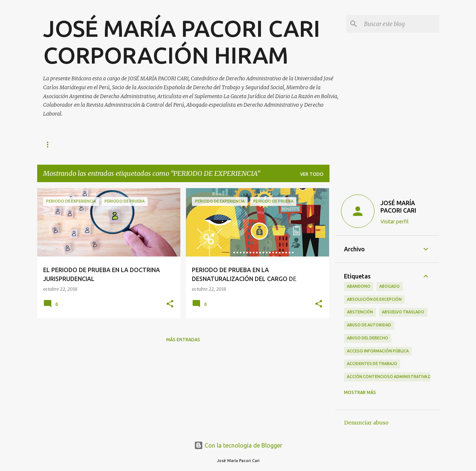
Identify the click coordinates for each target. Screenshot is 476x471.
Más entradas (183, 340)
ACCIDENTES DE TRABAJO (372, 364)
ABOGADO (390, 286)
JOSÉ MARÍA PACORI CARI (398, 207)
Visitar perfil (395, 222)
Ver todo (312, 174)
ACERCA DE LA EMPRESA (206, 144)
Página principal (64, 144)
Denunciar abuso (366, 423)
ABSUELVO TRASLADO (403, 312)
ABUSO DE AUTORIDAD (369, 325)
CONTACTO (148, 144)
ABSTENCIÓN (360, 312)
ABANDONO (359, 286)
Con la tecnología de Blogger (238, 445)
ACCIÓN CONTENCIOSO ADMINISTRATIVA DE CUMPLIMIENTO (406, 377)
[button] (170, 304)
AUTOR (110, 144)
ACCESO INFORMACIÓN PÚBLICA (378, 351)
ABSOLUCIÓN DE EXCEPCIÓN (374, 299)
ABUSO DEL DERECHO (368, 338)
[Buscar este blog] (400, 24)
